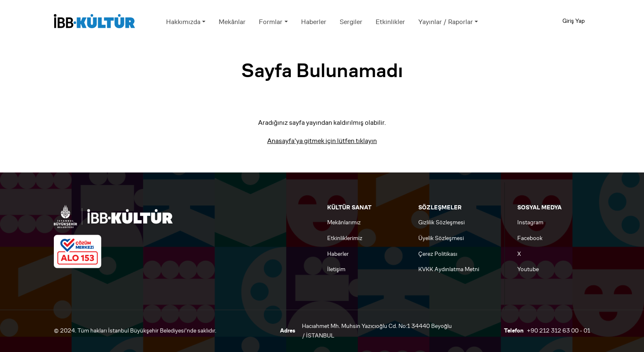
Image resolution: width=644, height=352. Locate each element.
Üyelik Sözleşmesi (441, 238)
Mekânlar (232, 22)
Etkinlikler (390, 22)
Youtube (528, 269)
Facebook (530, 238)
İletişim (336, 269)
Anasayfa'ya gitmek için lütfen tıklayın (322, 141)
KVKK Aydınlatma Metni (449, 269)
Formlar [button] (271, 22)
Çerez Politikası (438, 254)
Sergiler (351, 22)
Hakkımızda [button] (183, 22)
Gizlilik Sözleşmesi (441, 222)
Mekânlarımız (344, 222)
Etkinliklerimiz (345, 238)
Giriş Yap (574, 21)
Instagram (530, 222)
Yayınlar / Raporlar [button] (446, 22)
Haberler (314, 22)
